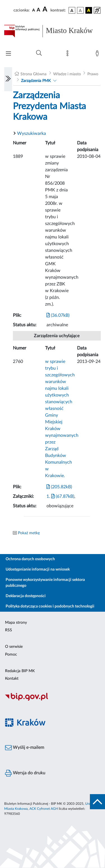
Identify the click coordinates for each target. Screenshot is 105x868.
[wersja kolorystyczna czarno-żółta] (89, 10)
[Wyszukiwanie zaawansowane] (39, 53)
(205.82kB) (59, 487)
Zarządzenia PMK (36, 81)
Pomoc (11, 654)
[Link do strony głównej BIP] (53, 31)
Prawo (93, 74)
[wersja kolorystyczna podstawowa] (72, 10)
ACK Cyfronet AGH (44, 809)
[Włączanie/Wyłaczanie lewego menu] (8, 79)
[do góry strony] (97, 802)
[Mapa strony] (69, 55)
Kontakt (12, 679)
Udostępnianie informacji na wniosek (38, 569)
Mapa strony (16, 623)
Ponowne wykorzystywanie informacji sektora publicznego (45, 583)
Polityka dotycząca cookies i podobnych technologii (50, 606)
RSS (9, 630)
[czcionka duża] (46, 10)
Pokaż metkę (29, 533)
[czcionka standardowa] (34, 10)
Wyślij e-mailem (25, 748)
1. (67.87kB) (60, 496)
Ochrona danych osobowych (30, 559)
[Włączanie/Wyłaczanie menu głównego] (8, 54)
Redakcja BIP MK (20, 671)
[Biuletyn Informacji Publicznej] (53, 700)
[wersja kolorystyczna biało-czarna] (80, 10)
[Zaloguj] (98, 55)
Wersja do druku (25, 773)
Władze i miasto (67, 74)
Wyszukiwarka (32, 133)
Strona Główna (33, 74)
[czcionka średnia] (39, 10)
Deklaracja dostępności (26, 596)
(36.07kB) (58, 315)
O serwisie (14, 647)
